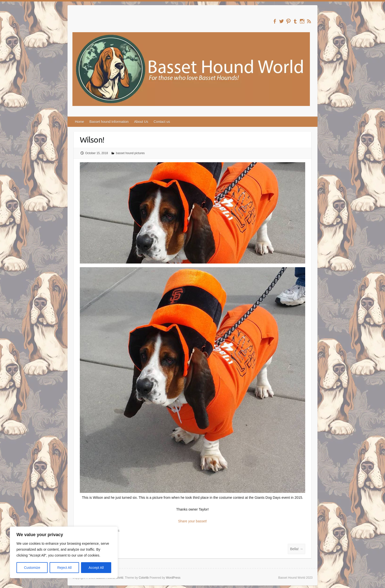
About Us (141, 122)
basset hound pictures (130, 153)
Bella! (296, 549)
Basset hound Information (109, 122)
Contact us (162, 122)
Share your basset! (192, 521)
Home (79, 122)
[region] (64, 552)
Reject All (64, 568)
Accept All (96, 568)
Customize (32, 568)
